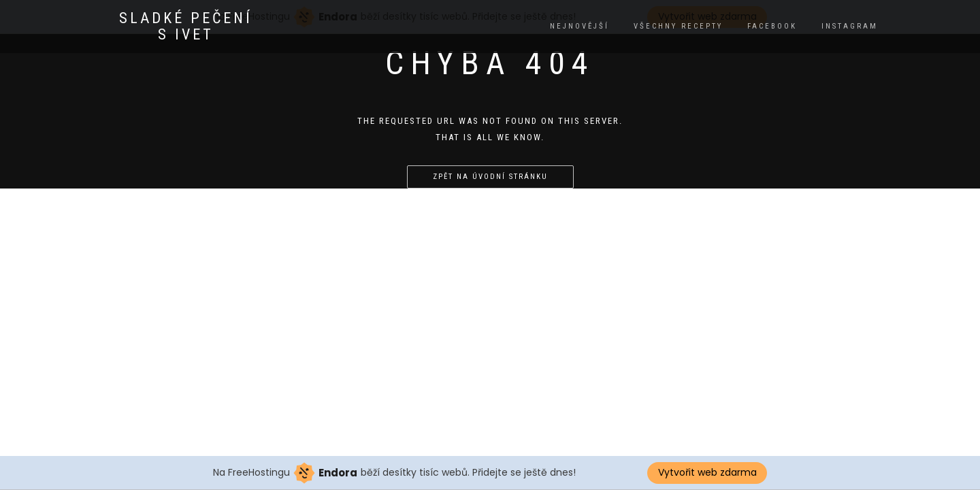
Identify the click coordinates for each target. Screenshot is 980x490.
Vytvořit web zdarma (707, 472)
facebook (772, 26)
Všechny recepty (678, 26)
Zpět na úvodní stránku (490, 177)
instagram (850, 26)
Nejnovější (579, 26)
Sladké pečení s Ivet (186, 27)
